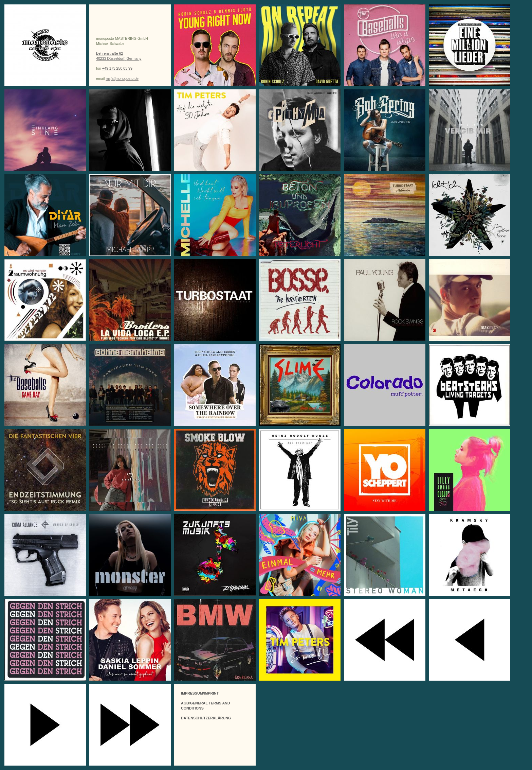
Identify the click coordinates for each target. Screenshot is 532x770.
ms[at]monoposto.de (122, 78)
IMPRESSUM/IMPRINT (200, 693)
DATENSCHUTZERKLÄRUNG (206, 718)
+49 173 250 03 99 (117, 68)
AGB (185, 703)
